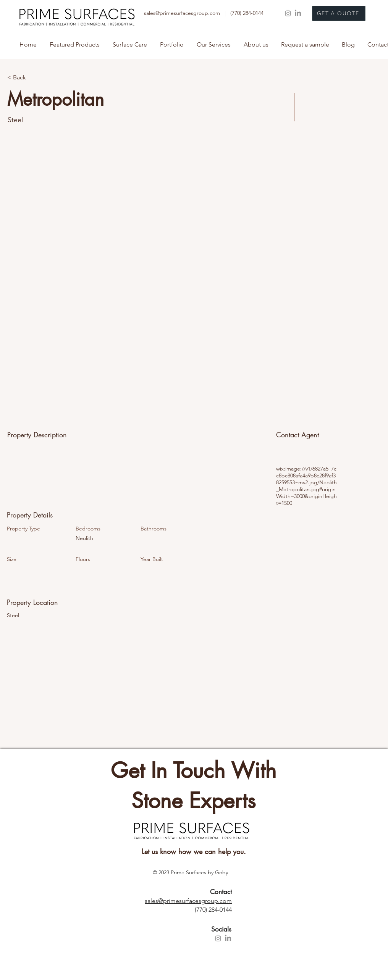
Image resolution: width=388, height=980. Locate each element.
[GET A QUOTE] (339, 13)
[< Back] (34, 77)
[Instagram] (288, 13)
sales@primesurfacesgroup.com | (187, 13)
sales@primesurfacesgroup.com (188, 901)
